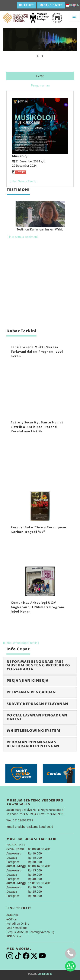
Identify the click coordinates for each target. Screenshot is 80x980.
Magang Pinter (51, 5)
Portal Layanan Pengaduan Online (37, 717)
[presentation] (37, 56)
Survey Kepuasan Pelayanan (37, 704)
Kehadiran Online (18, 924)
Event (40, 76)
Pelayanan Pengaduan (31, 692)
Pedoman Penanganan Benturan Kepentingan (33, 744)
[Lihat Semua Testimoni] (23, 237)
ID (69, 5)
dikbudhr (12, 915)
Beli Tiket (26, 5)
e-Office (11, 919)
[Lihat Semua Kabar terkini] (21, 643)
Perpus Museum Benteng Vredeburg (30, 932)
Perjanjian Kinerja (28, 681)
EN (76, 5)
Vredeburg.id (45, 974)
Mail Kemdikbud (17, 928)
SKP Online (14, 936)
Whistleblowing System (34, 731)
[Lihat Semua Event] (23, 181)
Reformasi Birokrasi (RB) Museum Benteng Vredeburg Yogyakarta (38, 665)
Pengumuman (40, 85)
